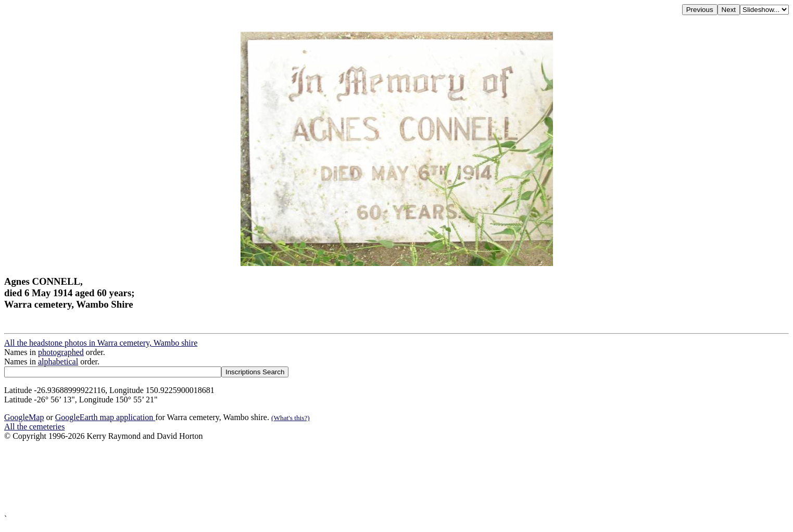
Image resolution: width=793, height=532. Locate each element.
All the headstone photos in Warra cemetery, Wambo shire (101, 343)
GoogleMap (24, 417)
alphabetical (58, 362)
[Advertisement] (317, 478)
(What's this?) (291, 418)
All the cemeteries (34, 427)
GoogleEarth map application (105, 417)
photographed (61, 352)
